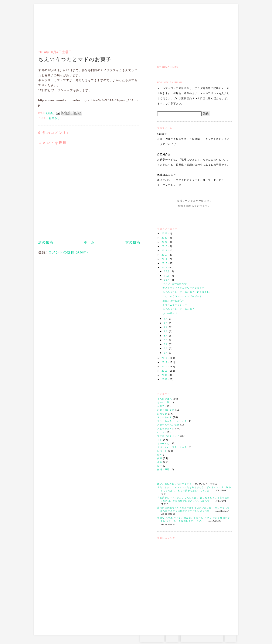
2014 (165, 268)
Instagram (182, 214)
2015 (165, 263)
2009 (165, 375)
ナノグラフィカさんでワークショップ (183, 288)
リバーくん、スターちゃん (172, 447)
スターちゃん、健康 (168, 425)
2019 (165, 246)
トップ (166, 25)
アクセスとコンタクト (211, 25)
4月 (166, 340)
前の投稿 (133, 242)
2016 (165, 259)
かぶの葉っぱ (170, 313)
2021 (165, 238)
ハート (161, 432)
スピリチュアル (166, 429)
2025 (165, 234)
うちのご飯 (163, 402)
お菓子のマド (51, 22)
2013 (165, 358)
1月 (166, 353)
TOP (231, 638)
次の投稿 (46, 242)
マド (160, 440)
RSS (172, 638)
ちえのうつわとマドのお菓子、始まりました (187, 292)
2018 (165, 251)
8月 (166, 323)
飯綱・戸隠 (163, 469)
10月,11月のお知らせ (175, 284)
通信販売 (187, 25)
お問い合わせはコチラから (202, 638)
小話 (160, 462)
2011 (165, 367)
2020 (165, 242)
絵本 (160, 455)
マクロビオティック (168, 436)
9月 (166, 319)
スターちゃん (165, 417)
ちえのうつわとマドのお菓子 (179, 309)
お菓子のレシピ (166, 410)
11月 (167, 276)
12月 (167, 271)
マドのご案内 (176, 25)
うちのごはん (165, 399)
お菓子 (161, 406)
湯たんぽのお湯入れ (174, 301)
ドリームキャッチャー (175, 305)
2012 (165, 362)
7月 (166, 327)
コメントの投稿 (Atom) (68, 252)
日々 (160, 466)
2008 (165, 379)
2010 (165, 371)
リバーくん (163, 443)
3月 (166, 344)
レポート (162, 451)
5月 (166, 336)
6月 (166, 331)
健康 (160, 458)
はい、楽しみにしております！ (174, 484)
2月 (166, 349)
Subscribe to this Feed (209, 214)
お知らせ (162, 414)
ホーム (89, 242)
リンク (224, 25)
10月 (167, 280)
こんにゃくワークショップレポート (182, 296)
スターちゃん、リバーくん (172, 421)
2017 (165, 255)
